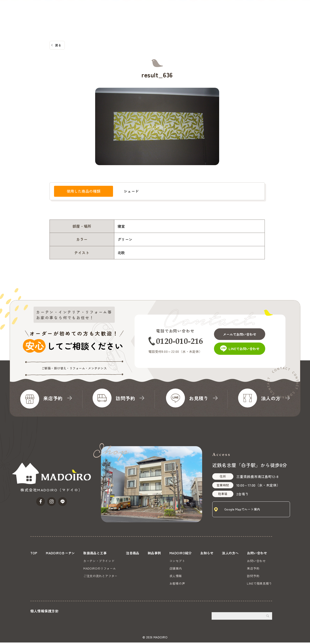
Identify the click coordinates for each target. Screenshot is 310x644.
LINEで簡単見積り (259, 583)
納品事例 (193, 10)
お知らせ (241, 10)
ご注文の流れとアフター (100, 576)
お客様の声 (177, 583)
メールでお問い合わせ (244, 332)
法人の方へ (261, 10)
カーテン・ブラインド (99, 561)
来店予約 (253, 568)
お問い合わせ (294, 16)
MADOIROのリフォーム (100, 568)
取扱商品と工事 (148, 10)
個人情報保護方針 (44, 612)
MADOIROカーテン (116, 10)
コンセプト (177, 561)
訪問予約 (253, 576)
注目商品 (174, 10)
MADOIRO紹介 (216, 10)
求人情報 (175, 576)
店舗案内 (175, 568)
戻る (58, 45)
